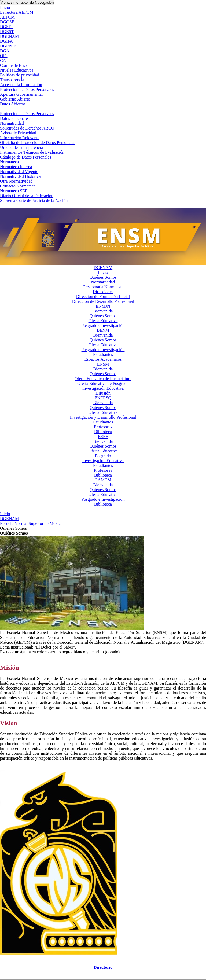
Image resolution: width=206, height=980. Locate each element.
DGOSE (7, 22)
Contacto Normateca (18, 186)
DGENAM (9, 36)
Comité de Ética (14, 65)
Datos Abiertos (13, 104)
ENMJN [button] (103, 306)
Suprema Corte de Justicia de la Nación (34, 200)
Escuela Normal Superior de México (31, 523)
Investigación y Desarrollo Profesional (103, 417)
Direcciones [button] (103, 292)
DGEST (7, 32)
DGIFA (6, 41)
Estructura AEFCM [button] (17, 12)
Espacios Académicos (103, 359)
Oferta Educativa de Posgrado (103, 383)
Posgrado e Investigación (103, 325)
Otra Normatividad (16, 181)
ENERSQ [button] (103, 398)
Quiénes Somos (103, 277)
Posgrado (103, 456)
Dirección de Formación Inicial (103, 296)
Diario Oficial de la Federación (27, 196)
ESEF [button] (103, 436)
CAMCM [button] (103, 480)
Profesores (103, 427)
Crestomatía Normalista (103, 287)
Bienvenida (103, 311)
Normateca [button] (9, 162)
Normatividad (12, 123)
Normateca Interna (16, 167)
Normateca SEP (14, 191)
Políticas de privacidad (20, 75)
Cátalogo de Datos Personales (26, 157)
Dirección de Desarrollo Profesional (103, 301)
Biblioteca (103, 432)
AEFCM (7, 17)
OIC (4, 56)
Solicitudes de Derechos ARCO (27, 128)
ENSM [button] (103, 364)
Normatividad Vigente (19, 172)
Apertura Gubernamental (21, 94)
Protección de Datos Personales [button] (27, 114)
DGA (5, 51)
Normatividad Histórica (20, 176)
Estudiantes (103, 354)
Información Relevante (20, 138)
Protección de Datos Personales (27, 89)
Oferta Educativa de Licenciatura (103, 379)
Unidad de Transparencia (21, 147)
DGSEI (6, 27)
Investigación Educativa (103, 388)
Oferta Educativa (103, 321)
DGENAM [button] (103, 268)
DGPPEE (8, 46)
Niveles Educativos (17, 70)
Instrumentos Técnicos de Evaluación (32, 152)
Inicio (5, 7)
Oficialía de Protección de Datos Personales (38, 143)
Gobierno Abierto (15, 99)
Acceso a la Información (21, 85)
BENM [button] (103, 330)
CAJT (5, 60)
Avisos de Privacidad (18, 133)
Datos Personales (15, 118)
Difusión (103, 393)
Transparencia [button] (12, 80)
